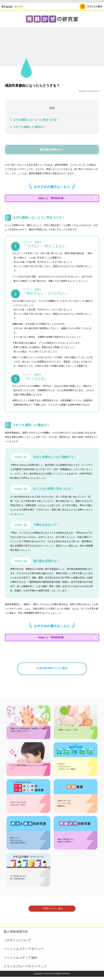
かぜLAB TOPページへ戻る (52, 671)
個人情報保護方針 (16, 935)
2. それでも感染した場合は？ (28, 127)
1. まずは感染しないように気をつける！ (35, 120)
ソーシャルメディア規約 (20, 961)
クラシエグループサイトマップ (25, 970)
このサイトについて (17, 944)
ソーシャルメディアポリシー (24, 952)
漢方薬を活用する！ (52, 150)
